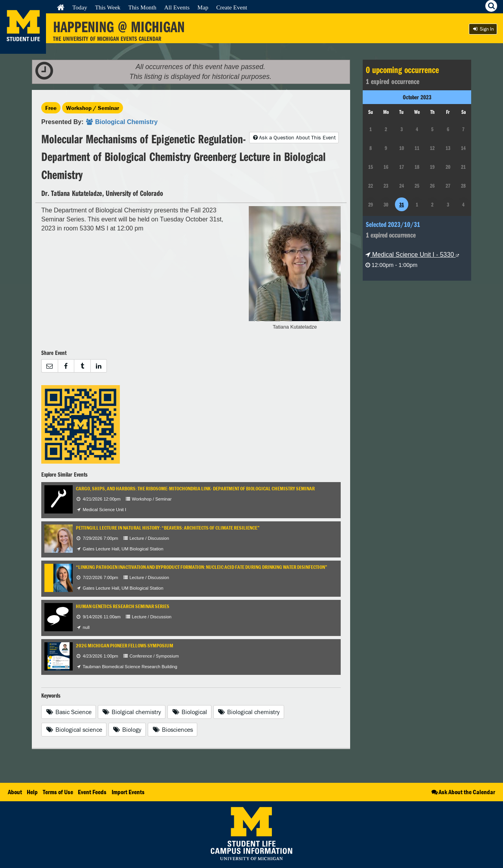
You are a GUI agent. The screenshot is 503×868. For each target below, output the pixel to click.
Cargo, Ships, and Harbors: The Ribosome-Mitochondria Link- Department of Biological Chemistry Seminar (195, 489)
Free (51, 108)
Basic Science (69, 712)
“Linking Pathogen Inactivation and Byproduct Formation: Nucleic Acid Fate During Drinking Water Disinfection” (202, 567)
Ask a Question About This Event (294, 137)
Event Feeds (92, 792)
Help (32, 792)
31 (402, 205)
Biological (189, 712)
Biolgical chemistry (132, 712)
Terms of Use (58, 792)
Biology (127, 729)
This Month (142, 7)
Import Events (128, 792)
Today (80, 7)
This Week (108, 7)
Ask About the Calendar (463, 792)
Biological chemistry (249, 712)
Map (203, 7)
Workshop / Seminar (93, 108)
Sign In (483, 29)
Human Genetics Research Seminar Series (123, 606)
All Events (177, 7)
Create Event (232, 7)
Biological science (74, 729)
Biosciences (173, 729)
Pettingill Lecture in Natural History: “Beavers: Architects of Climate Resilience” (168, 528)
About (15, 792)
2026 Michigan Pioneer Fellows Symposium (125, 646)
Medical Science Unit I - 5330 (412, 255)
